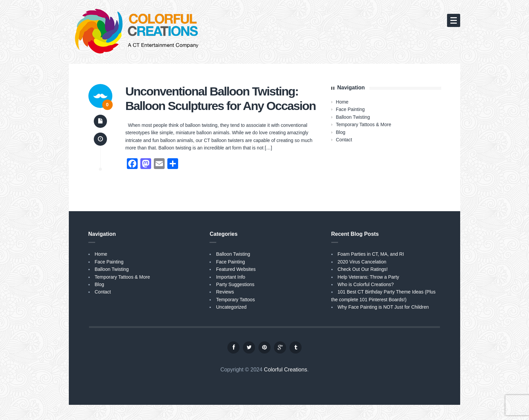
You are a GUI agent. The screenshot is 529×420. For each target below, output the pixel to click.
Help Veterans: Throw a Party (369, 277)
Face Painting (351, 109)
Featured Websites (236, 269)
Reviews (225, 292)
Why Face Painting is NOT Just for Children (383, 307)
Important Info (230, 277)
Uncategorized (231, 307)
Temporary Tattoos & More (364, 124)
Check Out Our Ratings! (363, 269)
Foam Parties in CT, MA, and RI (371, 254)
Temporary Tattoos (235, 300)
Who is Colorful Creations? (366, 284)
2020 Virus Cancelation (362, 262)
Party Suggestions (235, 284)
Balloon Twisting (353, 117)
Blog (341, 132)
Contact (344, 140)
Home (342, 102)
